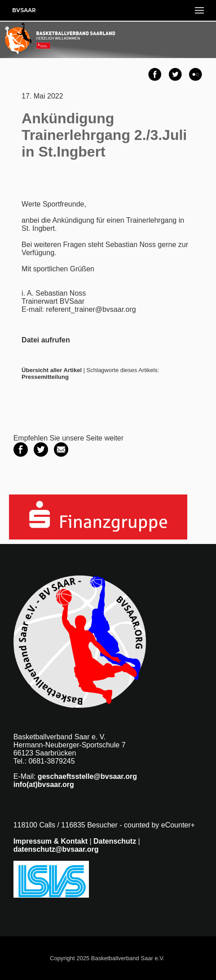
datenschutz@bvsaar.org (56, 849)
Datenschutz (115, 841)
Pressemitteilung (45, 377)
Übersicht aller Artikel (52, 370)
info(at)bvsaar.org (44, 784)
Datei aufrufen (46, 340)
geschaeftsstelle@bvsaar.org (87, 776)
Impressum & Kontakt (51, 841)
